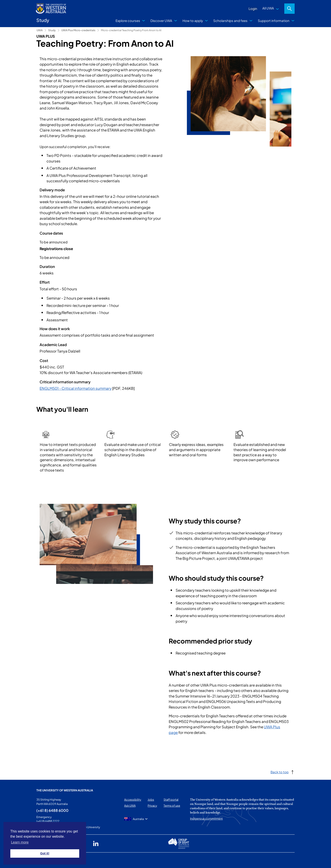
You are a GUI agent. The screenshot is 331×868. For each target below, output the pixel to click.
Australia (138, 819)
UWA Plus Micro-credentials (78, 30)
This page (43, 860)
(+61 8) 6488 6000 (52, 810)
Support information (274, 21)
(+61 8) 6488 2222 (48, 821)
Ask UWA (130, 806)
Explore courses (128, 21)
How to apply (193, 21)
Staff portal (171, 800)
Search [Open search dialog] (289, 9)
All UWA (268, 8)
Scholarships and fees (230, 21)
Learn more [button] (20, 842)
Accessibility (133, 800)
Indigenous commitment (206, 818)
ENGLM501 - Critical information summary (76, 388)
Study (52, 30)
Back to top (280, 772)
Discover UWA (161, 21)
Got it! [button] (45, 853)
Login (253, 9)
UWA (40, 30)
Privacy (152, 806)
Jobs (151, 800)
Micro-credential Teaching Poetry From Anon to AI (131, 30)
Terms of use (172, 806)
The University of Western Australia (65, 790)
